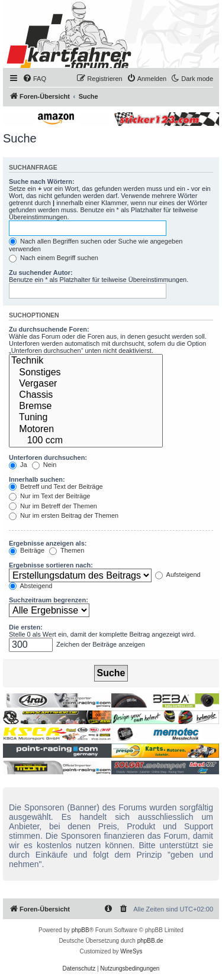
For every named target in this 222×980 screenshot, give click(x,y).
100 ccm (86, 441)
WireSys (131, 951)
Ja (18, 465)
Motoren (86, 429)
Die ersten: (26, 627)
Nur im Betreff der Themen (53, 506)
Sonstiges (86, 373)
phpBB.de (150, 941)
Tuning (86, 418)
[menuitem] (34, 79)
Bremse (86, 406)
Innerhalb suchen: (37, 479)
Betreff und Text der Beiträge (56, 486)
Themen (67, 550)
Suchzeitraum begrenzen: (49, 600)
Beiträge (27, 550)
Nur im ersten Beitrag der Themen (64, 515)
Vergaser (86, 384)
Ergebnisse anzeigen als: (48, 543)
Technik (86, 361)
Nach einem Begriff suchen (54, 258)
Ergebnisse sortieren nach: (51, 565)
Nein (44, 465)
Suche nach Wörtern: (42, 181)
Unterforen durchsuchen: (48, 457)
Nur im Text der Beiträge (49, 496)
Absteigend (31, 586)
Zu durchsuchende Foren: (49, 329)
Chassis (86, 395)
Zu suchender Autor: (41, 272)
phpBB (81, 930)
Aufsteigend (178, 575)
